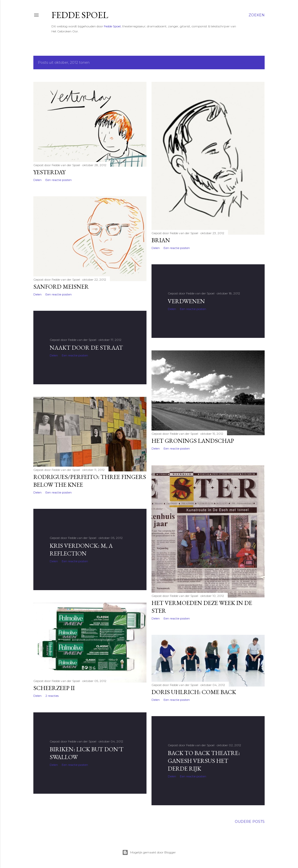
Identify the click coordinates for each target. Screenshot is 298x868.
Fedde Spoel (80, 15)
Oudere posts (250, 822)
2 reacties (52, 696)
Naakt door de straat (86, 348)
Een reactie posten (59, 180)
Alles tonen (247, 63)
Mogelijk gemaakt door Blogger (149, 852)
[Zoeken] (257, 15)
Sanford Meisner (61, 287)
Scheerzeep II (54, 688)
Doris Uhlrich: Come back (194, 692)
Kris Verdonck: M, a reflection (81, 549)
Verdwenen (186, 301)
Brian (161, 240)
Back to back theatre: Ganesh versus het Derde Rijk (204, 761)
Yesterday (49, 172)
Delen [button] (38, 180)
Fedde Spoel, (113, 26)
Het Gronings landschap (193, 441)
